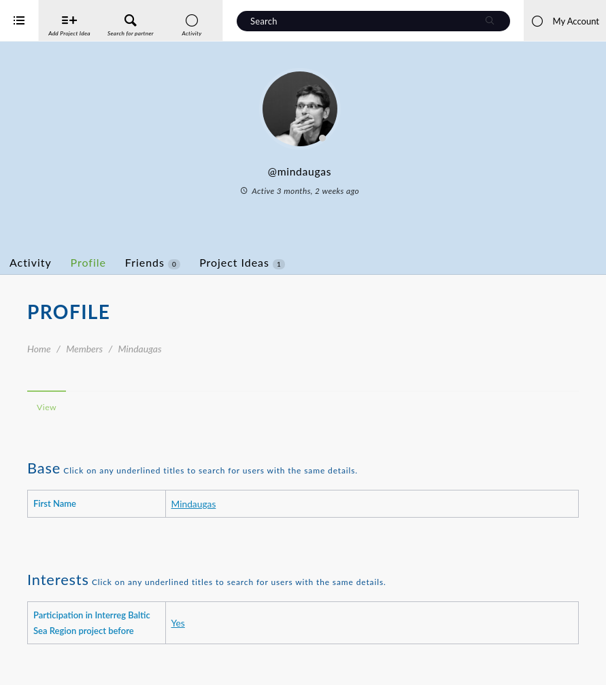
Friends (207, 263)
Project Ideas (297, 263)
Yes (219, 630)
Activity (85, 262)
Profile (143, 262)
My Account (565, 21)
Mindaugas (235, 504)
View (101, 407)
